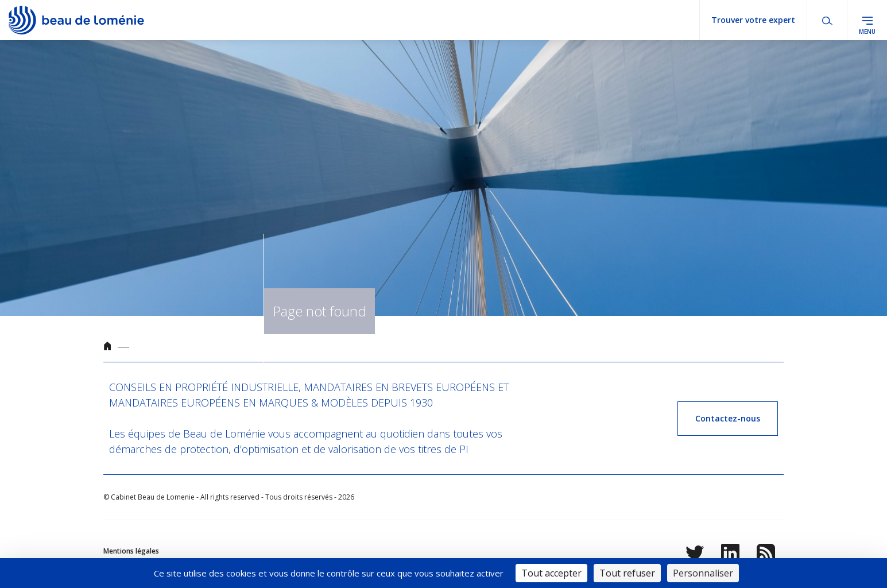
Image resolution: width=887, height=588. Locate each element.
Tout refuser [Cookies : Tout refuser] (627, 573)
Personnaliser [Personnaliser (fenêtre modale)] (703, 573)
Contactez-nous (728, 418)
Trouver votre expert (753, 20)
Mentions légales (131, 551)
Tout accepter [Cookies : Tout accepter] (551, 573)
